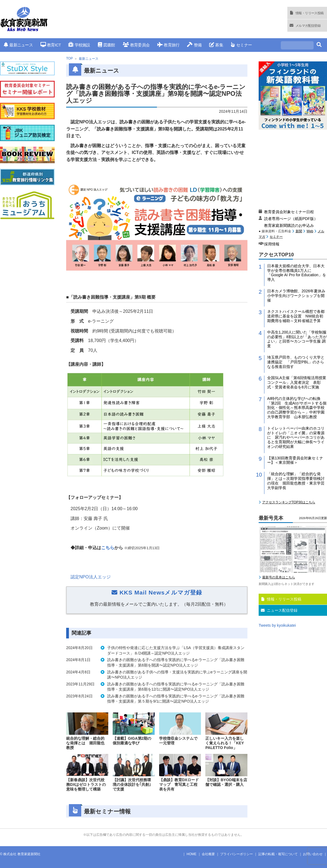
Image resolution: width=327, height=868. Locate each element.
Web (310, 231)
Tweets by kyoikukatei (277, 625)
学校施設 (79, 45)
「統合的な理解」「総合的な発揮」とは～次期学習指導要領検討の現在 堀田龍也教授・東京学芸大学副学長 (296, 481)
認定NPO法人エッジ (91, 577)
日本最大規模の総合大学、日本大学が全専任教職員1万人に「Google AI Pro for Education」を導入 (297, 273)
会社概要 (208, 854)
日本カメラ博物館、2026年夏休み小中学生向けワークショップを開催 (296, 296)
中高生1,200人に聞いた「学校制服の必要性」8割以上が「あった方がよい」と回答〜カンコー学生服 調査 (297, 339)
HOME (192, 854)
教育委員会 (136, 45)
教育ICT (51, 45)
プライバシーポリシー (237, 854)
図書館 (106, 45)
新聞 (299, 231)
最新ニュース (18, 45)
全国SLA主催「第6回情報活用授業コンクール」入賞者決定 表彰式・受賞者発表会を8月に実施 (297, 382)
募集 (216, 45)
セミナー (241, 45)
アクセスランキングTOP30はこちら (289, 502)
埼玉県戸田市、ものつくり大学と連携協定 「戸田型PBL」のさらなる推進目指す (296, 362)
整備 (194, 45)
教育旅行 (168, 45)
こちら (108, 548)
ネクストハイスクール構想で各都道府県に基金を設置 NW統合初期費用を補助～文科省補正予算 (296, 316)
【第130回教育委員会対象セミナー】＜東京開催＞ (295, 460)
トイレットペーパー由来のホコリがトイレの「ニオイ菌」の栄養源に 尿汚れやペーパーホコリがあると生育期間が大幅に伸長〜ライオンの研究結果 (296, 437)
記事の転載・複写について (278, 854)
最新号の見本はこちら (279, 577)
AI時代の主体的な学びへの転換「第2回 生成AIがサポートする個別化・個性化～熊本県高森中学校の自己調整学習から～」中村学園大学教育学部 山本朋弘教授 (297, 408)
